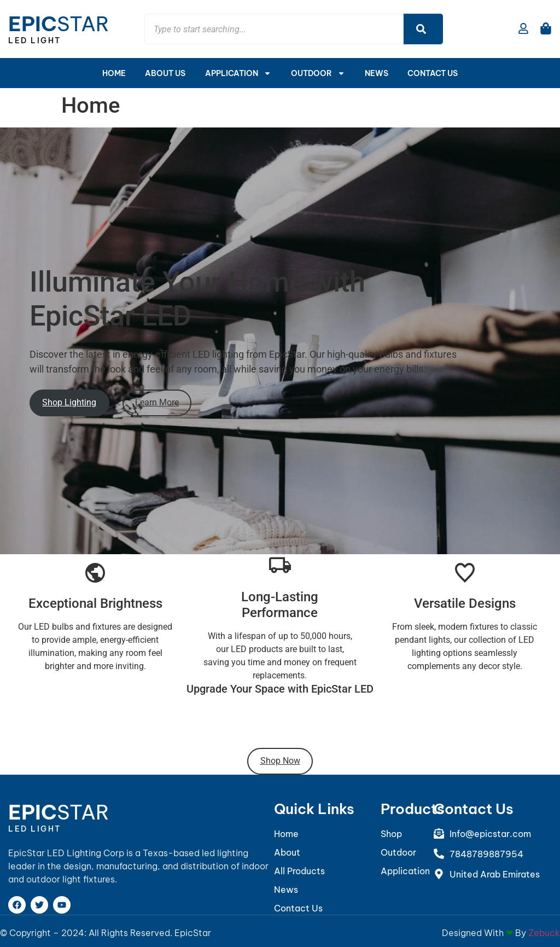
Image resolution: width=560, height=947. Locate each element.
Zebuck (544, 933)
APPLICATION (238, 73)
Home (113, 73)
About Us (165, 73)
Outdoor (318, 73)
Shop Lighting (69, 402)
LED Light (35, 40)
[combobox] (274, 29)
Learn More (157, 402)
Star (59, 24)
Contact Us (433, 73)
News (377, 73)
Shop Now (280, 761)
